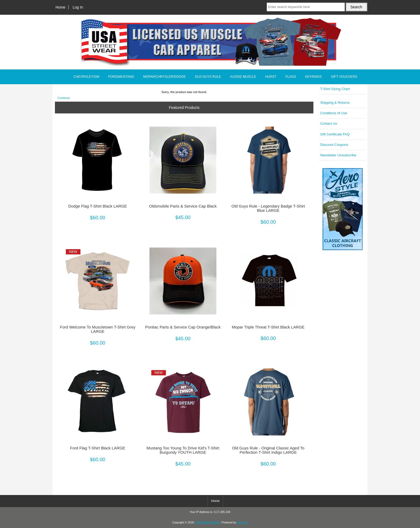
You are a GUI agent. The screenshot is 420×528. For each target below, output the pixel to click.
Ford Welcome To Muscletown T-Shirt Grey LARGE (98, 329)
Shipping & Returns (335, 103)
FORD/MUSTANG (121, 77)
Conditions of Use (334, 113)
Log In (78, 7)
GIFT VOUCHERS (344, 77)
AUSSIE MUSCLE (243, 77)
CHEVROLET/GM (86, 77)
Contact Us (329, 123)
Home (60, 7)
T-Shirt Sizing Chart (335, 89)
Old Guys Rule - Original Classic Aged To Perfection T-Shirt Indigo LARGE (268, 450)
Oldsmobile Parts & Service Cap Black (183, 206)
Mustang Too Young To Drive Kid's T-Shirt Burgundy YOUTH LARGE (183, 450)
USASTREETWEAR (207, 523)
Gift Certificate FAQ (335, 134)
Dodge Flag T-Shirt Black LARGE (98, 206)
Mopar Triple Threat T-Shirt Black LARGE (268, 327)
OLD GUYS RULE (208, 77)
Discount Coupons (334, 145)
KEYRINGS (313, 77)
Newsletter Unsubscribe (338, 155)
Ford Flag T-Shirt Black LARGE (98, 448)
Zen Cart (243, 523)
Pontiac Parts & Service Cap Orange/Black (183, 327)
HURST (271, 77)
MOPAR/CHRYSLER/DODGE (165, 77)
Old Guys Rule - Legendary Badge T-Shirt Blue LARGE (268, 208)
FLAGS (291, 77)
